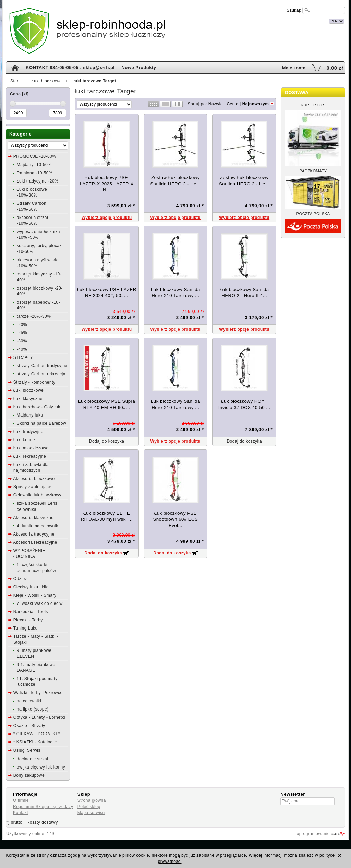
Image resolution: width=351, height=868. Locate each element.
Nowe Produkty (139, 67)
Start (15, 81)
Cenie (232, 104)
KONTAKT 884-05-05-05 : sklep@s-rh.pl (70, 67)
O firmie (21, 800)
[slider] (13, 104)
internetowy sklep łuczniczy (205, 20)
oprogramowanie (313, 834)
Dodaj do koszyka (103, 553)
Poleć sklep (89, 807)
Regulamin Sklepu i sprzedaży (43, 807)
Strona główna (92, 800)
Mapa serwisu (91, 813)
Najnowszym (256, 104)
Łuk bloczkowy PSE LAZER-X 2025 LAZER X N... (106, 184)
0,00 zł (335, 68)
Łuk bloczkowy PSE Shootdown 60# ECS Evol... (175, 519)
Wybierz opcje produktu (107, 218)
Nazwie (216, 104)
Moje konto (294, 68)
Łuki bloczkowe (47, 81)
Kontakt (21, 813)
